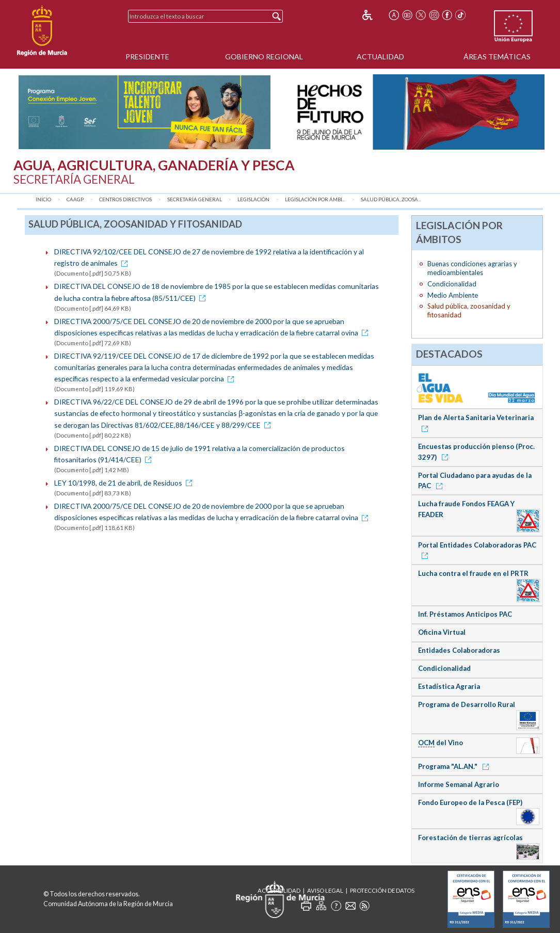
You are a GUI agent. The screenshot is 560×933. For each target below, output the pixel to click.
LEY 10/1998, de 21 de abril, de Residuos (125, 483)
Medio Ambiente (453, 295)
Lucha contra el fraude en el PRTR (473, 573)
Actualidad (380, 57)
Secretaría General (195, 199)
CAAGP (75, 199)
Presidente (147, 57)
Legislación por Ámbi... (315, 199)
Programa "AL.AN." (455, 766)
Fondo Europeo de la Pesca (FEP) (470, 802)
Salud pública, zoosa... (391, 199)
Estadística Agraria (449, 686)
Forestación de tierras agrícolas (470, 838)
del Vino (441, 743)
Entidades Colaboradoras (459, 650)
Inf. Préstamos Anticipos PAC (465, 614)
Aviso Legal (325, 890)
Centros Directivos (125, 199)
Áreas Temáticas (497, 57)
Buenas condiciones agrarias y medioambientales (472, 268)
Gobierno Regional (264, 57)
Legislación (253, 199)
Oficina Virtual (442, 632)
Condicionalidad (452, 284)
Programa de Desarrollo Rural (467, 704)
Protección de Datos (382, 890)
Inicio (43, 199)
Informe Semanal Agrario (459, 784)
